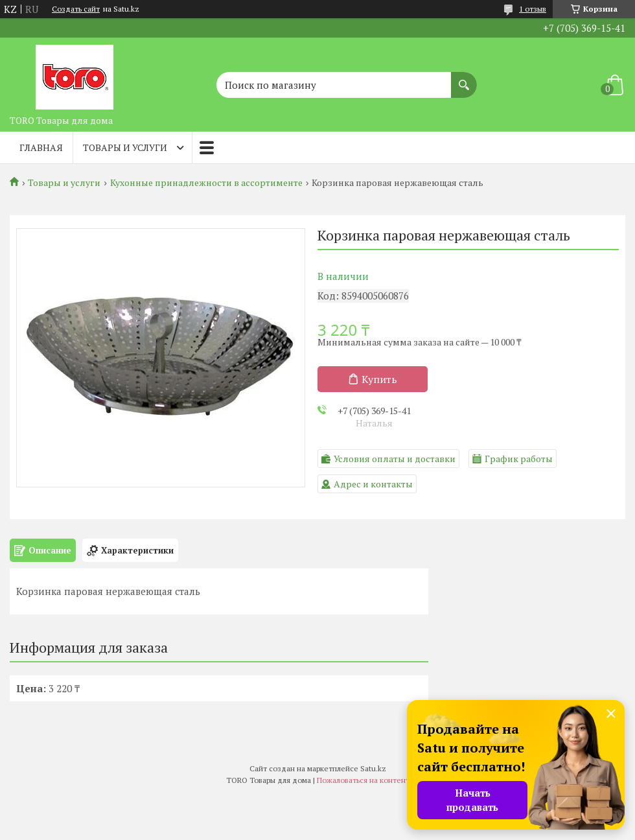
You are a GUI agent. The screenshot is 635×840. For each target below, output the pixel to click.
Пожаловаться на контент (363, 780)
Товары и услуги (125, 147)
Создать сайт (76, 9)
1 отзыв (533, 9)
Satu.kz (373, 768)
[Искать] (464, 78)
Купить (379, 379)
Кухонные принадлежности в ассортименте (206, 183)
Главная (41, 147)
